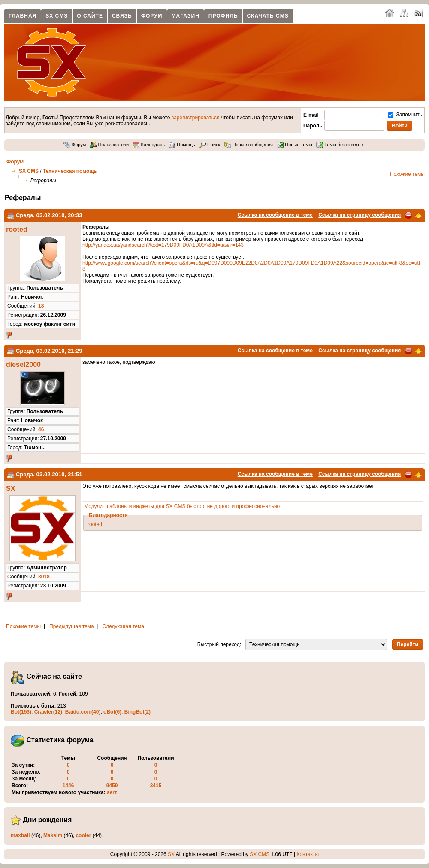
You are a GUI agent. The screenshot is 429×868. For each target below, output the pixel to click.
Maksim (53, 835)
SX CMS (57, 16)
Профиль (223, 16)
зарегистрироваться (196, 118)
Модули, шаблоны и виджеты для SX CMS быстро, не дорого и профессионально (182, 506)
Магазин (186, 16)
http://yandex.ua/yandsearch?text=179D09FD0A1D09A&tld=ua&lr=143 (163, 245)
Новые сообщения (249, 145)
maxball (20, 835)
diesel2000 (23, 364)
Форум (152, 16)
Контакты (308, 854)
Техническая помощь (70, 171)
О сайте (90, 16)
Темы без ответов (340, 145)
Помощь (182, 145)
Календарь (149, 145)
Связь (122, 16)
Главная (23, 16)
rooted (17, 229)
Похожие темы (407, 174)
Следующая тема (123, 626)
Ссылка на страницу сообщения (360, 215)
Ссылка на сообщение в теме (275, 215)
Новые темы (295, 145)
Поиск (210, 145)
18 (41, 306)
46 (41, 429)
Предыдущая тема (72, 626)
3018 (44, 577)
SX (11, 488)
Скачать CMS (268, 16)
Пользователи (109, 145)
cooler (83, 835)
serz (112, 792)
